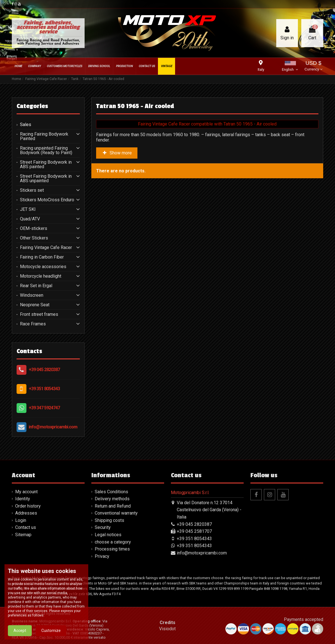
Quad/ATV (30, 219)
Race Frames (33, 324)
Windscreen (32, 295)
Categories (32, 106)
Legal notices (108, 535)
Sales (26, 125)
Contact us (26, 527)
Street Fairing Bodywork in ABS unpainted (46, 179)
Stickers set (32, 190)
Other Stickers (34, 238)
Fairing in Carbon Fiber (42, 257)
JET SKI (28, 209)
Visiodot (167, 629)
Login (21, 520)
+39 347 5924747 (44, 408)
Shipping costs (109, 520)
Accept (20, 631)
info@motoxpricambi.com (53, 427)
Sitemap (23, 535)
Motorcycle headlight (41, 276)
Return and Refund (113, 506)
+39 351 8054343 (44, 389)
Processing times (112, 549)
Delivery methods (112, 499)
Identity (23, 499)
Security (103, 527)
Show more (117, 153)
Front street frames (39, 314)
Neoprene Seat (35, 305)
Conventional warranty (116, 513)
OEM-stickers (34, 229)
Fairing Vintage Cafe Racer (46, 248)
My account (26, 492)
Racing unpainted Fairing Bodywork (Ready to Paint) (46, 150)
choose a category (113, 542)
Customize (51, 631)
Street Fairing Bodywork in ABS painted (46, 165)
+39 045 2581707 (194, 531)
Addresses (26, 513)
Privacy (102, 556)
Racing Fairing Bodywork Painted (44, 136)
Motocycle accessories (43, 267)
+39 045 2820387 (44, 370)
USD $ (313, 66)
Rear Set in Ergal (36, 286)
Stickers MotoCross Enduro (47, 200)
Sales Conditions (111, 492)
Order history (28, 506)
